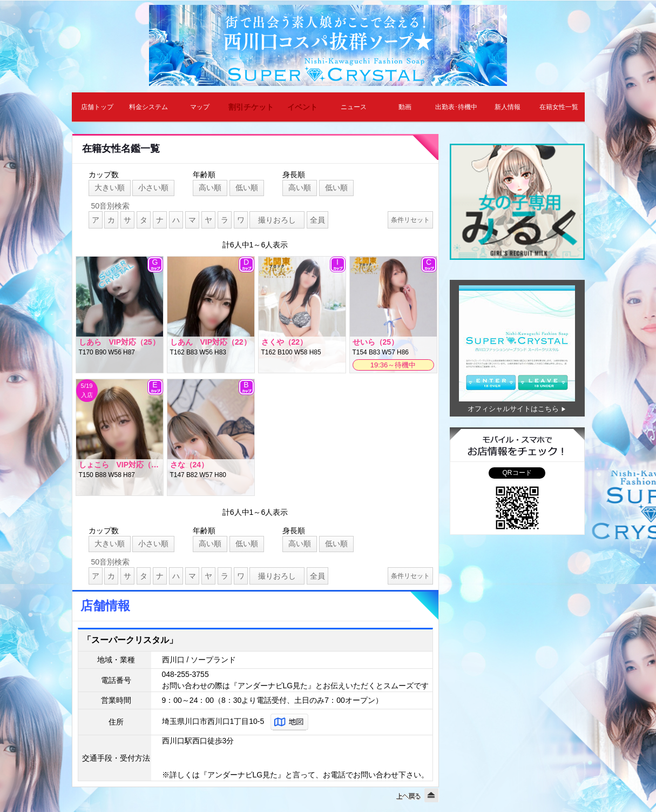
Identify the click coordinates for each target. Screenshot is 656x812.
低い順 (247, 187)
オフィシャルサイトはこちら (513, 409)
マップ (200, 107)
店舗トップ (97, 107)
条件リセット (410, 220)
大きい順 (110, 187)
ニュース (354, 107)
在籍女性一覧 (559, 107)
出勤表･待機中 (456, 107)
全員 (317, 220)
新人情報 (508, 107)
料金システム (148, 107)
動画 (405, 107)
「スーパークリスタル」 (130, 640)
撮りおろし (277, 220)
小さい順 (153, 187)
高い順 (210, 187)
